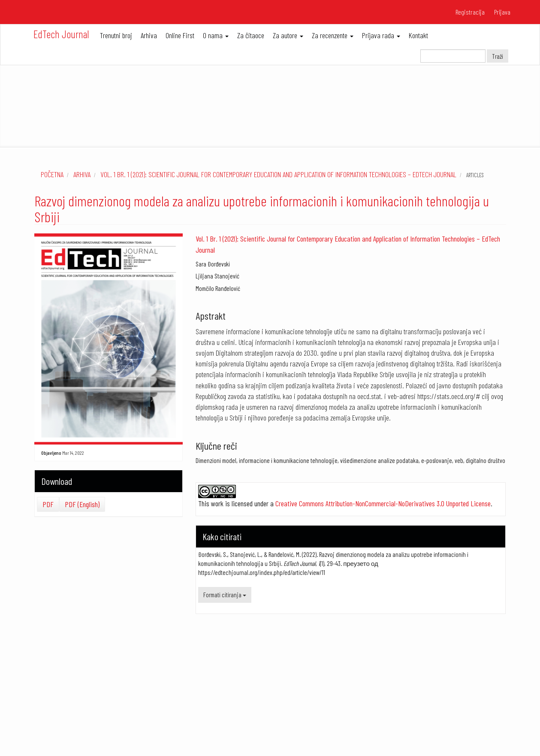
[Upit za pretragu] (453, 56)
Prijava (502, 12)
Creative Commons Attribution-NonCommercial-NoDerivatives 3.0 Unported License (383, 503)
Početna (52, 174)
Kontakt (418, 35)
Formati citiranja (225, 595)
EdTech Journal (61, 34)
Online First (180, 35)
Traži (498, 56)
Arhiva (149, 35)
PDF (48, 504)
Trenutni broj (116, 35)
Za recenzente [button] (333, 35)
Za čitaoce (251, 35)
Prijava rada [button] (381, 35)
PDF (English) (82, 504)
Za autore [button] (288, 35)
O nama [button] (216, 35)
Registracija (470, 12)
